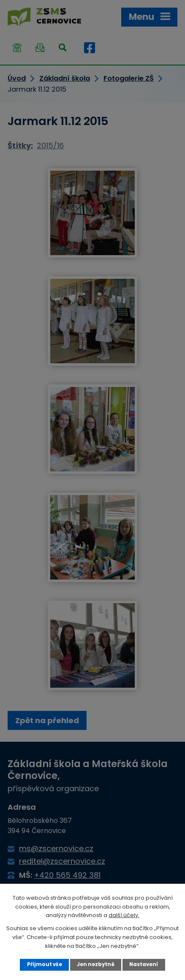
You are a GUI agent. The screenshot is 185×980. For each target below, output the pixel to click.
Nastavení (144, 964)
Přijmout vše (45, 964)
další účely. (124, 915)
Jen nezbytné (96, 964)
